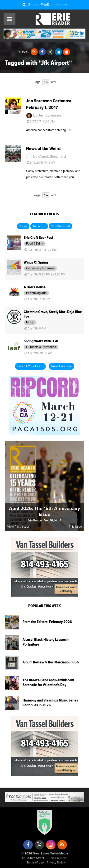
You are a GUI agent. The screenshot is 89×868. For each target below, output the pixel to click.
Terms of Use (35, 863)
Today (23, 226)
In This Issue (74, 527)
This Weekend (61, 226)
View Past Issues (18, 527)
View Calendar (61, 366)
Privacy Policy (56, 863)
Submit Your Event (30, 366)
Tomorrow (39, 226)
